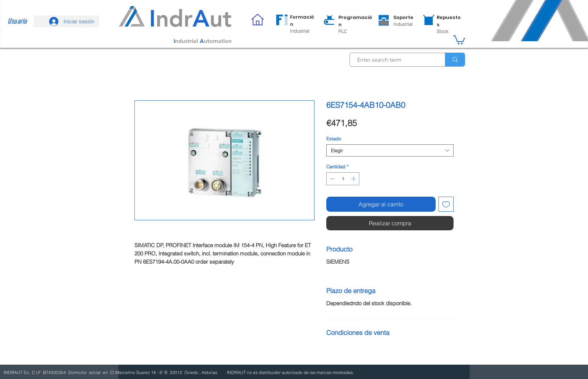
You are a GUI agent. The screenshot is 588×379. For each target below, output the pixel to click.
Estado (334, 139)
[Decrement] (332, 179)
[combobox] (390, 150)
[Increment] (354, 179)
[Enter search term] (393, 60)
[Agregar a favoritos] (446, 204)
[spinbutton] (343, 179)
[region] (295, 24)
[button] (459, 39)
